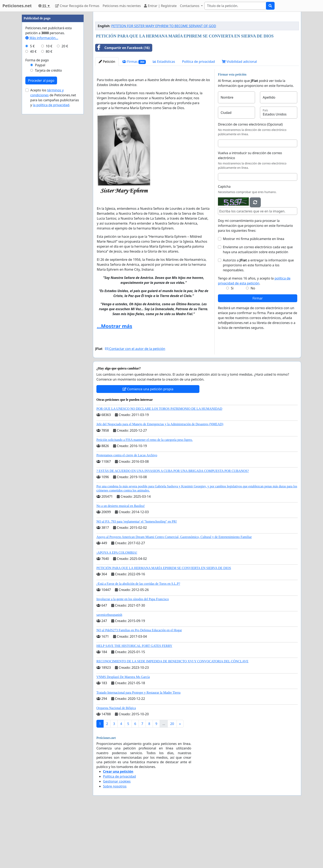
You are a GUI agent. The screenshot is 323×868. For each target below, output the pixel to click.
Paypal (40, 189)
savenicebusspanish (109, 672)
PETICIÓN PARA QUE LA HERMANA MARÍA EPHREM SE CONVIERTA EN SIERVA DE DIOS (164, 626)
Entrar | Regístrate (160, 6)
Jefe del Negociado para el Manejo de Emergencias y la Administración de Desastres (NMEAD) (160, 482)
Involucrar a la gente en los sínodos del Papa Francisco (133, 657)
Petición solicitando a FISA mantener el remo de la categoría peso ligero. (145, 497)
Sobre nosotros (115, 844)
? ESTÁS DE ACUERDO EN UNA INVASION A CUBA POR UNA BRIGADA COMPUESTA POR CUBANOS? (173, 528)
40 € (33, 175)
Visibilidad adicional (239, 119)
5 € (32, 170)
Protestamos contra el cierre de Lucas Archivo (127, 513)
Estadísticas (164, 119)
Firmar (258, 356)
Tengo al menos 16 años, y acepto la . (254, 338)
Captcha (224, 244)
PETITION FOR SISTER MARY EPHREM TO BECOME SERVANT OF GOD (164, 84)
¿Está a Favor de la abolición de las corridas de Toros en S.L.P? (138, 641)
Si (232, 346)
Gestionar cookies (117, 839)
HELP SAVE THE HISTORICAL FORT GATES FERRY (134, 703)
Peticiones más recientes (122, 6)
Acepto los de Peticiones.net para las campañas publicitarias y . (55, 221)
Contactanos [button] (190, 6)
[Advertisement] (197, 47)
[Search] (235, 6)
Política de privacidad (199, 119)
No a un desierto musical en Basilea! (121, 563)
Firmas (134, 119)
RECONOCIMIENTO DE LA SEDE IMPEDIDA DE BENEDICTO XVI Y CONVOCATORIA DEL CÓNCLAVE (172, 719)
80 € (49, 175)
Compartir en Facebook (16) (122, 105)
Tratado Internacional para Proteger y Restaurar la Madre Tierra (138, 750)
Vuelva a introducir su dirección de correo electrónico (250, 213)
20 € (65, 170)
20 (172, 781)
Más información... (42, 161)
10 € (49, 170)
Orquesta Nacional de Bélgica (116, 766)
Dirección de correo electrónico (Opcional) (250, 182)
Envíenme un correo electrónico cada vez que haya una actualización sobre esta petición (258, 307)
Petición (107, 119)
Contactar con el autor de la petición (135, 406)
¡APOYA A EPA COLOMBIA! (117, 610)
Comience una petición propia (148, 447)
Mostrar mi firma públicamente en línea (254, 296)
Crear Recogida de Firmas (77, 6)
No (253, 346)
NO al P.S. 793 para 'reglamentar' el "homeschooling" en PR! (137, 579)
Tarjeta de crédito (49, 194)
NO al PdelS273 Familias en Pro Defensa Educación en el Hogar (139, 688)
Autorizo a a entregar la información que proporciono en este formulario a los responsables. (258, 323)
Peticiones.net (17, 6)
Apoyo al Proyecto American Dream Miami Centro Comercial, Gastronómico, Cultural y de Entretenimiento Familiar (174, 595)
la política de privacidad (51, 228)
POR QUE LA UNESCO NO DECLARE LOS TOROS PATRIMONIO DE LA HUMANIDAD (159, 466)
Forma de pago (37, 184)
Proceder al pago (41, 204)
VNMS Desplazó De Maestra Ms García (123, 735)
